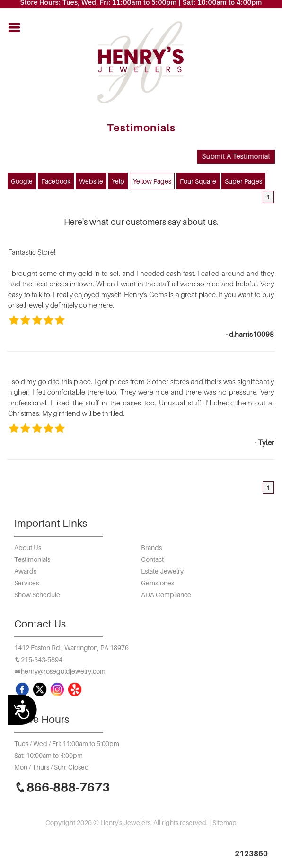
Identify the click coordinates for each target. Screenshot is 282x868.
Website (91, 181)
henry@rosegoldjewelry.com (63, 671)
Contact (152, 559)
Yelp (118, 181)
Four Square (198, 181)
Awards (25, 571)
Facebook (56, 181)
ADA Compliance (166, 595)
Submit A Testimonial (235, 156)
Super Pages (243, 181)
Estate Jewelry (162, 571)
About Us (28, 547)
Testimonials (32, 559)
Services (26, 583)
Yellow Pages (152, 181)
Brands (151, 547)
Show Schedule (37, 595)
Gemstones (158, 583)
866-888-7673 (68, 787)
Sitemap (225, 822)
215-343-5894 (42, 659)
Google (22, 181)
